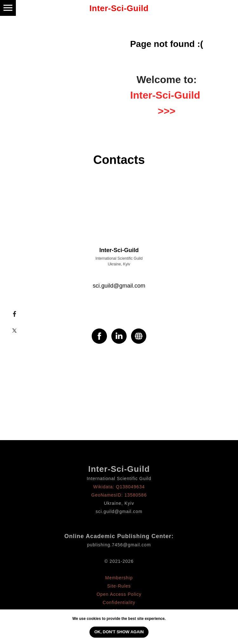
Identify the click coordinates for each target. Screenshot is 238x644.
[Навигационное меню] (8, 8)
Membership (119, 578)
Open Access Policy (119, 594)
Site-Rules (119, 586)
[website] (139, 336)
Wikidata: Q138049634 (119, 487)
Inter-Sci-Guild (119, 469)
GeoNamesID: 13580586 (119, 495)
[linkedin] (119, 336)
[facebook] (99, 336)
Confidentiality (119, 602)
